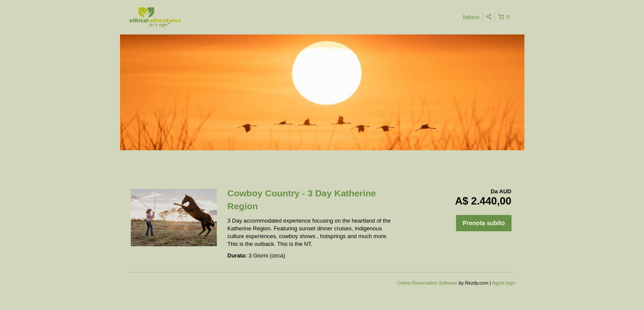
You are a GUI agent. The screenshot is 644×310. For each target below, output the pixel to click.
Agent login (504, 283)
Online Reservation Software (427, 283)
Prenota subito (484, 223)
